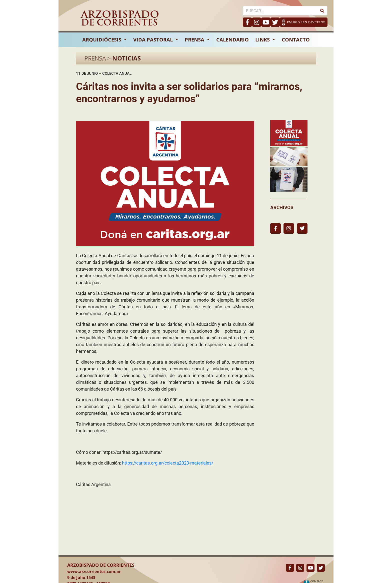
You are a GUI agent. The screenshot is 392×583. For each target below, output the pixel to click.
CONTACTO (296, 40)
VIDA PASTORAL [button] (154, 40)
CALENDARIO (232, 40)
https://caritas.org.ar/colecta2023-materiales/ (168, 463)
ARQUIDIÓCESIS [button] (102, 40)
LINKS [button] (263, 40)
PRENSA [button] (195, 40)
